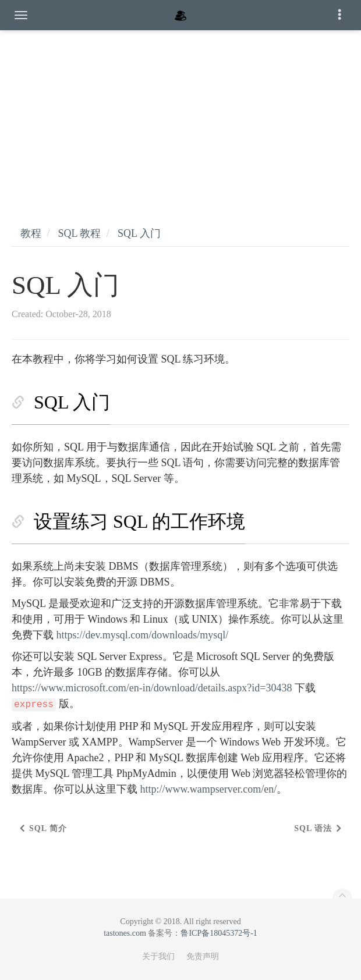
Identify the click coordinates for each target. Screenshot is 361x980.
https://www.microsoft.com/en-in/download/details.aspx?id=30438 (152, 688)
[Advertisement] (180, 116)
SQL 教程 (80, 233)
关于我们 (158, 956)
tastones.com (125, 933)
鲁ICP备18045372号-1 (219, 933)
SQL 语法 (313, 828)
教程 (31, 233)
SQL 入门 (139, 233)
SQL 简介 (48, 828)
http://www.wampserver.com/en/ (209, 789)
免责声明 (203, 956)
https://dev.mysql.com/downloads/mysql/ (143, 635)
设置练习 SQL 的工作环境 (139, 521)
